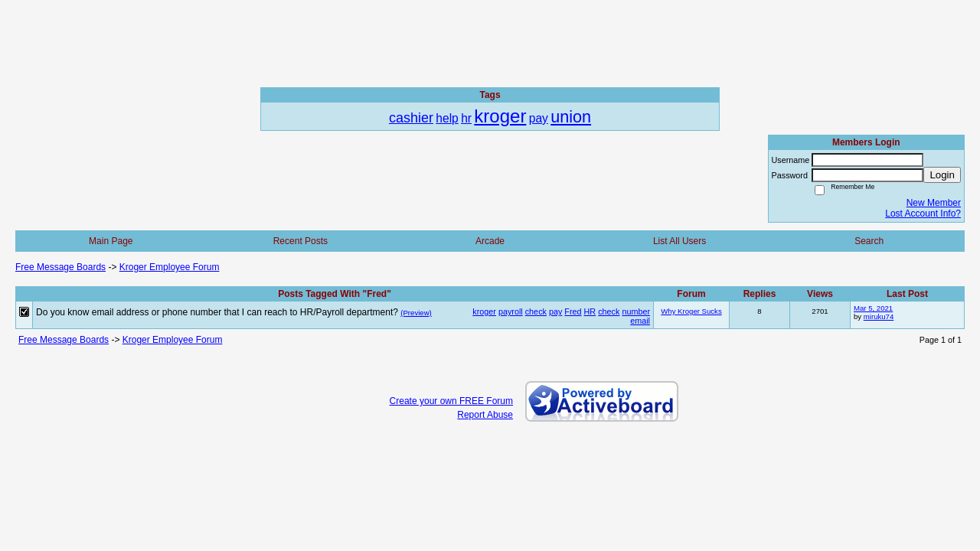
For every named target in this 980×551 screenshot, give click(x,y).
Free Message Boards (60, 267)
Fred (573, 311)
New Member (934, 203)
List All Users (679, 241)
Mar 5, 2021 (873, 308)
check (536, 311)
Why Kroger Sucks (691, 311)
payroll (511, 311)
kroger (484, 311)
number (636, 311)
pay (555, 311)
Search (869, 241)
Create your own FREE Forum (451, 401)
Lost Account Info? (923, 214)
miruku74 (879, 316)
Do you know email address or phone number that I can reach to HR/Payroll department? (217, 312)
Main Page (111, 241)
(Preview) (416, 313)
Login (942, 175)
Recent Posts (301, 241)
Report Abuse (485, 415)
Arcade (490, 241)
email (640, 321)
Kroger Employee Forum (170, 267)
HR (590, 311)
